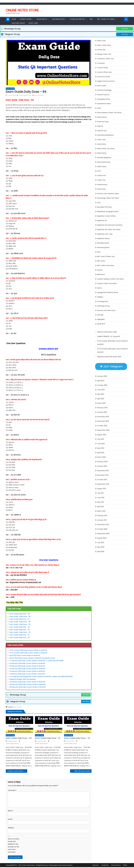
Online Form (102, 176)
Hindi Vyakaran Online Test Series (109, 113)
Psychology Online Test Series (108, 198)
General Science (103, 95)
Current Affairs (26, 19)
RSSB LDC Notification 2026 (107, 332)
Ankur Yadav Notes (104, 45)
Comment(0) (39, 95)
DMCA (125, 865)
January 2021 (102, 520)
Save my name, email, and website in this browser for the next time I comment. (14, 845)
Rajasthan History (104, 238)
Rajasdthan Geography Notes (108, 212)
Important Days (103, 122)
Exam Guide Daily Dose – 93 (19, 738)
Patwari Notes (102, 185)
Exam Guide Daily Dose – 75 (77, 738)
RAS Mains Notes (58, 19)
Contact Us (105, 865)
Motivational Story (104, 162)
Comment (12, 790)
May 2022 (101, 448)
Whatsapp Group (18, 23)
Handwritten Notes (104, 104)
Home (14, 19)
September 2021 (103, 484)
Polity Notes (101, 189)
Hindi (99, 108)
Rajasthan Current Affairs (106, 216)
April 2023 (101, 399)
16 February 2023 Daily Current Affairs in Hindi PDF (28, 663)
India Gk (100, 126)
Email (10, 819)
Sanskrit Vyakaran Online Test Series (110, 279)
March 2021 (101, 511)
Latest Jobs (33, 23)
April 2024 (101, 381)
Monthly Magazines (104, 158)
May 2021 (100, 502)
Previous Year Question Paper (108, 194)
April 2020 (101, 552)
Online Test (101, 180)
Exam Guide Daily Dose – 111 (19, 635)
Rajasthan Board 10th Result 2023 (109, 357)
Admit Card (101, 41)
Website (11, 828)
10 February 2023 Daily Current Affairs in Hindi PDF (28, 682)
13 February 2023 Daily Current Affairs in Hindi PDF (27, 671)
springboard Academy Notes (108, 292)
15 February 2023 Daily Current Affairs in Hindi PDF (27, 666)
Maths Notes (102, 153)
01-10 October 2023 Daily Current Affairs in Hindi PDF (29, 653)
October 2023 (102, 385)
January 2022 (102, 466)
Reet (99, 252)
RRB (91, 19)
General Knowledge (104, 90)
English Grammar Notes (106, 81)
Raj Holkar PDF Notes (105, 207)
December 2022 (103, 417)
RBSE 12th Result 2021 (82, 771)
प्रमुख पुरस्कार (101, 319)
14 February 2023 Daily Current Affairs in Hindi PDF (28, 669)
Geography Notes (104, 99)
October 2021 (102, 480)
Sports (100, 288)
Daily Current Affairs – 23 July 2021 (18, 771)
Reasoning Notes (103, 247)
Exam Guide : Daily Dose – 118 (20, 616)
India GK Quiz (102, 131)
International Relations (105, 135)
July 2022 (101, 439)
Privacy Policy (116, 865)
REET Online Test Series (106, 19)
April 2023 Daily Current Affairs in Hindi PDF (25, 655)
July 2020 (101, 543)
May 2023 (101, 394)
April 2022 (101, 453)
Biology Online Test (104, 54)
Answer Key (101, 50)
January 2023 (102, 412)
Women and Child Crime (106, 310)
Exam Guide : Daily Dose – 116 (20, 622)
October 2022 (102, 426)
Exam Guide (10, 89)
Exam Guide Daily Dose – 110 (20, 637)
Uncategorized (103, 301)
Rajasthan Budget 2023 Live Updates (23, 679)
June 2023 (101, 390)
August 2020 (102, 538)
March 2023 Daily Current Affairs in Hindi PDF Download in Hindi (32, 658)
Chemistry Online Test (105, 59)
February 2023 (102, 408)
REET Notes (101, 261)
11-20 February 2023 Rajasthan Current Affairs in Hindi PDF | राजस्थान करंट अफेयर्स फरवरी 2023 (41, 677)
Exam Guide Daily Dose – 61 (48, 738)
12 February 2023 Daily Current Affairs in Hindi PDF (28, 674)
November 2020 (103, 525)
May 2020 (101, 547)
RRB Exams (101, 274)
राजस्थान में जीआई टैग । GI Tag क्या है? (109, 336)
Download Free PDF (77, 19)
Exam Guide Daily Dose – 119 (20, 614)
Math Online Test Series (106, 149)
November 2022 (103, 421)
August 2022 (102, 435)
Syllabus (100, 297)
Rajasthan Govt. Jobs (105, 234)
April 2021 (100, 507)
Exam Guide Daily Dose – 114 (20, 627)
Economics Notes (104, 77)
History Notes (102, 117)
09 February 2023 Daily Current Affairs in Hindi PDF (28, 684)
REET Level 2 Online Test (106, 256)
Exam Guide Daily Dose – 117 (20, 619)
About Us (96, 865)
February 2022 (102, 462)
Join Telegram (111, 366)
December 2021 (103, 471)
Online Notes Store (22, 10)
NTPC (99, 171)
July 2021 (100, 493)
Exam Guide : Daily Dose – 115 (20, 624)
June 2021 (101, 498)
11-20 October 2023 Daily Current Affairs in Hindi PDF (28, 650)
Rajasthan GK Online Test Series (109, 229)
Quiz (99, 203)
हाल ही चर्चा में (101, 324)
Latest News (102, 144)
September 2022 (103, 430)
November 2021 (103, 475)
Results (100, 270)
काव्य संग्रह (100, 315)
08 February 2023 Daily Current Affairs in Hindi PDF (28, 687)
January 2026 (102, 376)
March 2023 (101, 403)
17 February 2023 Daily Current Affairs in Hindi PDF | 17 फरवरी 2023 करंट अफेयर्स (36, 661)
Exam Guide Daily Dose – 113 (20, 630)
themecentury (68, 865)
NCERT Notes (102, 167)
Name (11, 811)
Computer (101, 63)
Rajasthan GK (102, 221)
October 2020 (102, 529)
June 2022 (101, 444)
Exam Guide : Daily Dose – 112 (20, 632)
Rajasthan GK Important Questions (110, 225)
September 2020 (103, 534)
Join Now (125, 29)
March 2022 (101, 457)
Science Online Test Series (107, 283)
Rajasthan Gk (42, 19)
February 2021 (102, 516)
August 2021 (102, 489)
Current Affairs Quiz (104, 72)
